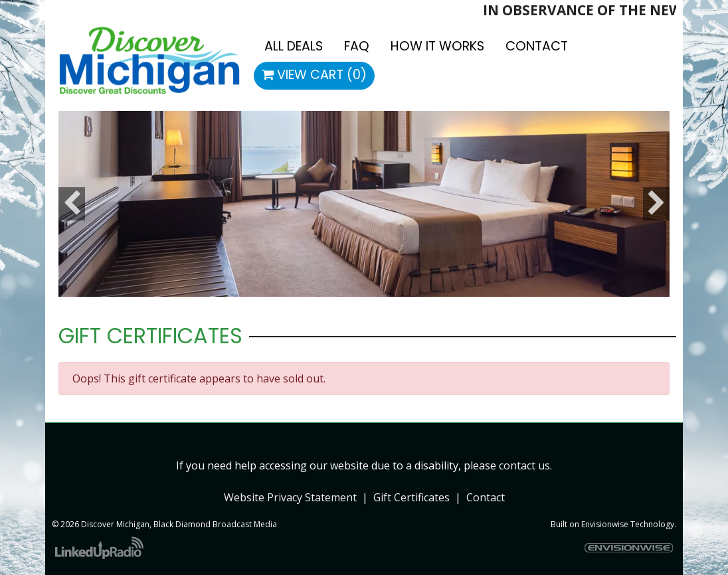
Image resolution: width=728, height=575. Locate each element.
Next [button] (656, 204)
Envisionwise (605, 524)
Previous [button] (72, 204)
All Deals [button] (294, 46)
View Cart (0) (314, 75)
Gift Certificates (411, 497)
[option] (364, 204)
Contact (486, 497)
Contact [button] (537, 46)
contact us (524, 465)
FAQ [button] (357, 46)
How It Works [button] (437, 46)
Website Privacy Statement (290, 497)
